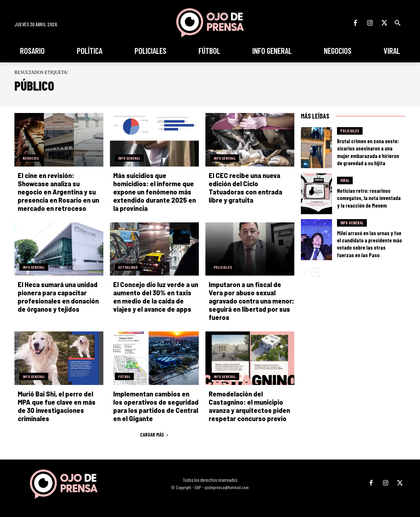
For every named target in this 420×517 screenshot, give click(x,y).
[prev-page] (305, 272)
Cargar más (154, 435)
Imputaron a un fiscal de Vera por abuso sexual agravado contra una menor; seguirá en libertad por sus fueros (251, 301)
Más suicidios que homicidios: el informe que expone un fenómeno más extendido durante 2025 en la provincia (155, 192)
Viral (345, 180)
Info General (129, 158)
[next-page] (315, 272)
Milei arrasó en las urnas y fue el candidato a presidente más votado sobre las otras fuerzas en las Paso (369, 244)
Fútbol (124, 376)
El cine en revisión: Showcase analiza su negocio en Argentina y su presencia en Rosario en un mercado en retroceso (58, 192)
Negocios (31, 158)
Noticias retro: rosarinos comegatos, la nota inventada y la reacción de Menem (369, 198)
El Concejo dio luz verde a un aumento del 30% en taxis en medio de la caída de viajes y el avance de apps (156, 297)
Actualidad (128, 267)
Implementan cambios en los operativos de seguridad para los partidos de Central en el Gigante (156, 406)
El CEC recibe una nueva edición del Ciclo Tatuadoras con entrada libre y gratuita (245, 188)
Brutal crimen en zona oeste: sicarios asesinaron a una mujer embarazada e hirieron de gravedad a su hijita (368, 152)
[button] (398, 23)
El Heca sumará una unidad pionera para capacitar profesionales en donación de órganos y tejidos (58, 297)
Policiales (223, 267)
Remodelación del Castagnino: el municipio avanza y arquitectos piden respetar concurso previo (249, 406)
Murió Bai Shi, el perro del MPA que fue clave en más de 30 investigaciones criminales (57, 406)
